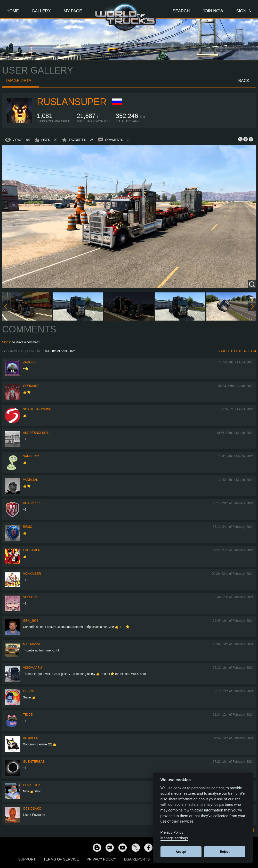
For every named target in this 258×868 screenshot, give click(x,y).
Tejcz (28, 715)
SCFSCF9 (30, 597)
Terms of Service (61, 859)
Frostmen (32, 550)
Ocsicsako (32, 809)
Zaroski (30, 362)
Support (27, 859)
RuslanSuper (72, 102)
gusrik (29, 691)
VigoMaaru (32, 668)
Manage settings (174, 838)
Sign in (7, 342)
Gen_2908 (31, 621)
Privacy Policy (102, 859)
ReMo (28, 527)
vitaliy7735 (32, 503)
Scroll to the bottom (237, 351)
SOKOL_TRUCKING (37, 409)
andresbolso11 (37, 433)
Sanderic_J (33, 456)
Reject (225, 852)
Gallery (41, 11)
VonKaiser (32, 574)
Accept (181, 852)
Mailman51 (32, 644)
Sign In (244, 11)
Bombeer (31, 738)
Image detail (21, 81)
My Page (73, 11)
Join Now (213, 11)
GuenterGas (34, 762)
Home (13, 11)
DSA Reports (137, 859)
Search (181, 11)
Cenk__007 (32, 785)
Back (244, 81)
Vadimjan (31, 480)
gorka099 (31, 386)
